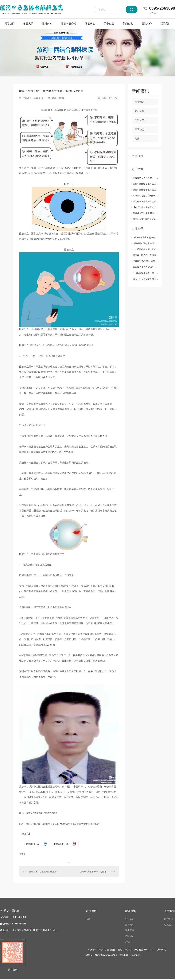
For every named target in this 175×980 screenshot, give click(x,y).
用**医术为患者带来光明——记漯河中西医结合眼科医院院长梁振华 (146, 196)
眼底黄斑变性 (69, 24)
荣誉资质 (109, 24)
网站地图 (139, 950)
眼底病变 (90, 24)
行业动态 (139, 102)
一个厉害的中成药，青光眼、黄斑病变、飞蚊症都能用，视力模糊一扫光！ (146, 249)
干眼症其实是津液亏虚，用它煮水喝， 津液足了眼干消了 (146, 273)
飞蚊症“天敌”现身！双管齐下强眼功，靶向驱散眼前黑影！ (146, 261)
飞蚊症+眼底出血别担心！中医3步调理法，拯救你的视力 (146, 237)
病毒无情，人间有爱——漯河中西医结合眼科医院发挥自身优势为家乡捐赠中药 (146, 178)
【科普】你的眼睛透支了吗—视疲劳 (146, 207)
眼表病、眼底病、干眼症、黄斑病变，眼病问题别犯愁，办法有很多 (146, 255)
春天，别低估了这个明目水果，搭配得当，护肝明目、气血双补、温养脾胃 (146, 279)
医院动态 (139, 129)
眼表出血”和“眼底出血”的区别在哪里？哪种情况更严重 (146, 219)
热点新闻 (139, 111)
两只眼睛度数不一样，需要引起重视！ (97, 872)
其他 (137, 139)
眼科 (88, 919)
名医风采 (28, 24)
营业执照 (124, 955)
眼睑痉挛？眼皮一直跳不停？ (146, 201)
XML (152, 950)
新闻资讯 (128, 24)
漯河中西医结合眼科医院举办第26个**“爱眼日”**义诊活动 (146, 184)
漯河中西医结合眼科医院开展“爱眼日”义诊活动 (146, 190)
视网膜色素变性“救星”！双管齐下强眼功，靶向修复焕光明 (146, 267)
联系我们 (166, 24)
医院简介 (147, 24)
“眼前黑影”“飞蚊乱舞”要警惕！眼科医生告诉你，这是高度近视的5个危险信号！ (146, 243)
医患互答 (139, 120)
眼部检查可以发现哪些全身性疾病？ (44, 872)
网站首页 (9, 24)
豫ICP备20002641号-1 (106, 955)
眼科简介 (47, 24)
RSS (147, 950)
